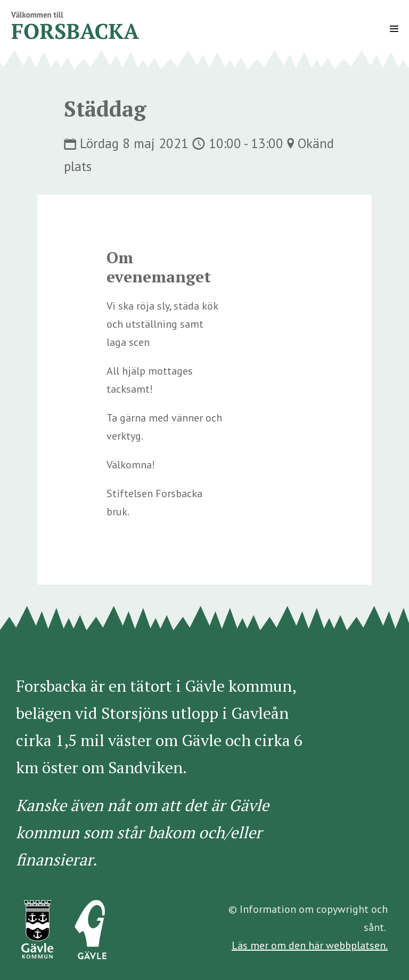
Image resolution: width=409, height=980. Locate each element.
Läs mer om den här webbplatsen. (310, 945)
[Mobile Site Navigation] (394, 29)
